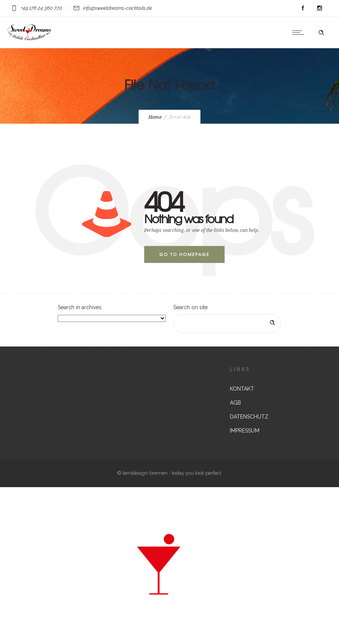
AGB (235, 403)
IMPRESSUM (245, 431)
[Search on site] (227, 324)
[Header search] (321, 33)
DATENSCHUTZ (249, 417)
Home (155, 117)
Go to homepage (184, 254)
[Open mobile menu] (300, 32)
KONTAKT (242, 389)
